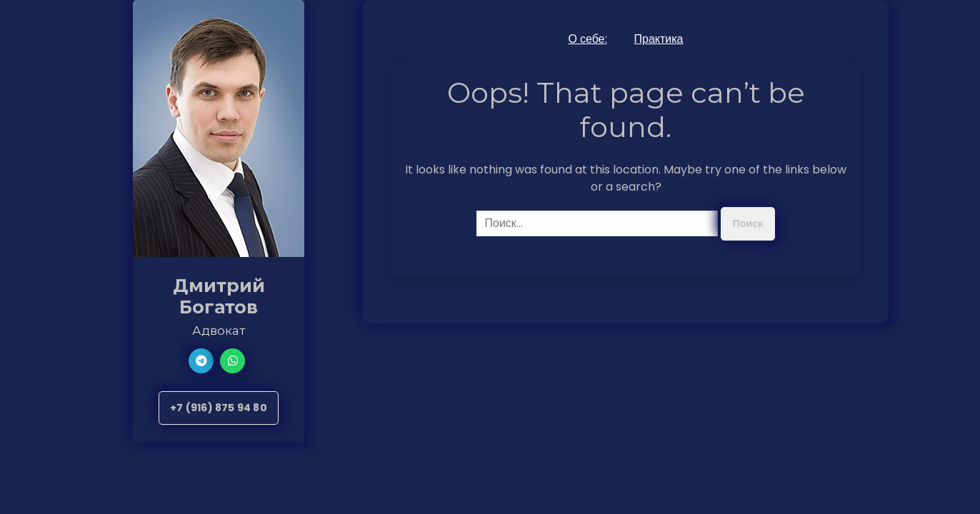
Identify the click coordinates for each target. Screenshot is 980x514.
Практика (659, 39)
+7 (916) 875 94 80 (219, 408)
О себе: (587, 39)
